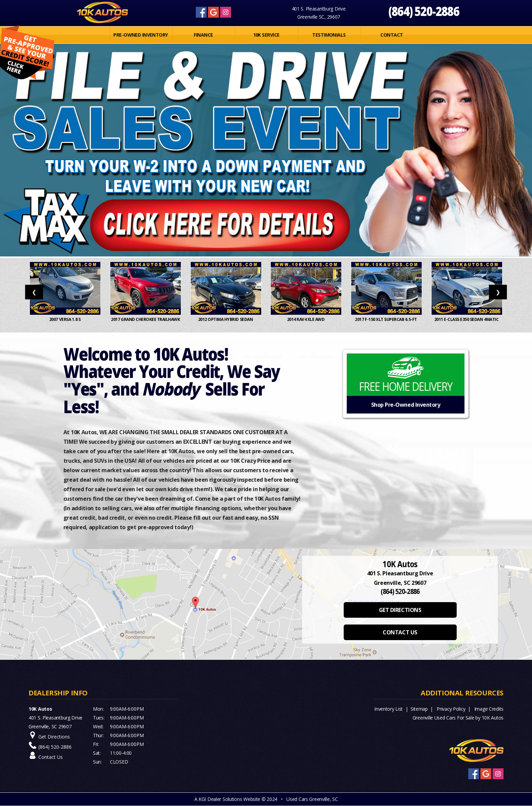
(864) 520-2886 (424, 11)
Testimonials (329, 35)
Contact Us (51, 757)
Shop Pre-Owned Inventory (406, 405)
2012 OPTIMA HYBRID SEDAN (226, 319)
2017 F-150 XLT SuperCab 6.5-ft (386, 319)
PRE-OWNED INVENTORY (140, 35)
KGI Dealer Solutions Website (229, 799)
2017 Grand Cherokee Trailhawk (145, 322)
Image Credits (489, 709)
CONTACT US (400, 632)
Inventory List (388, 709)
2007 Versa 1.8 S (65, 319)
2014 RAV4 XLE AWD (306, 319)
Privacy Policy (451, 709)
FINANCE (203, 35)
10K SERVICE (266, 35)
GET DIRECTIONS (400, 610)
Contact (392, 35)
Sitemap (419, 709)
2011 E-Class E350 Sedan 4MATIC (467, 319)
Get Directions (54, 737)
